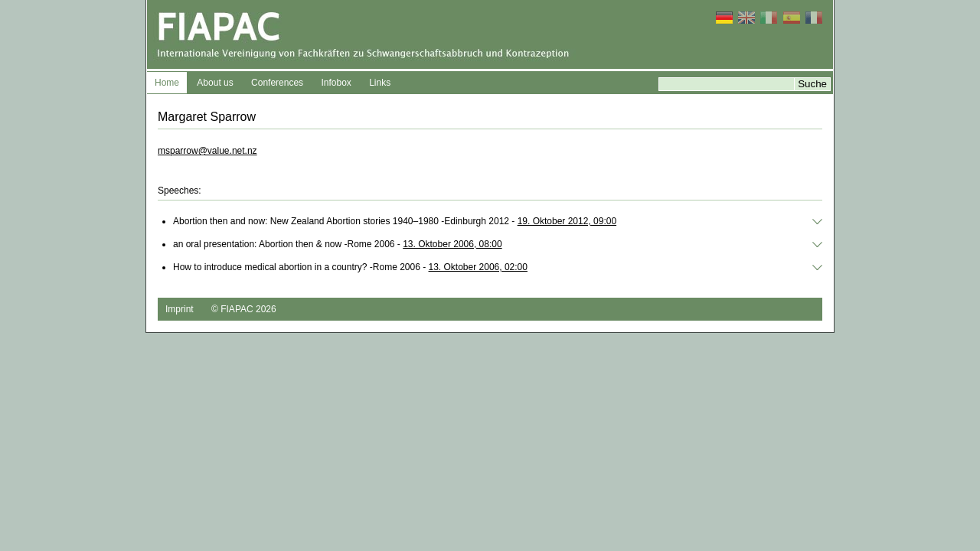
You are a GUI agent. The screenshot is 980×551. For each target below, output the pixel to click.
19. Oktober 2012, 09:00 (567, 221)
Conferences (277, 83)
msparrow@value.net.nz (207, 151)
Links (380, 83)
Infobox (336, 83)
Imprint (180, 309)
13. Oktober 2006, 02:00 (478, 267)
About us (215, 83)
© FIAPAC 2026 (244, 309)
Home (167, 83)
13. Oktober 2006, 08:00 (452, 244)
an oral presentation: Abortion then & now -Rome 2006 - (338, 244)
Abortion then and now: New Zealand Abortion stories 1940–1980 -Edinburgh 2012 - (395, 221)
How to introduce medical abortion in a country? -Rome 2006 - (350, 267)
